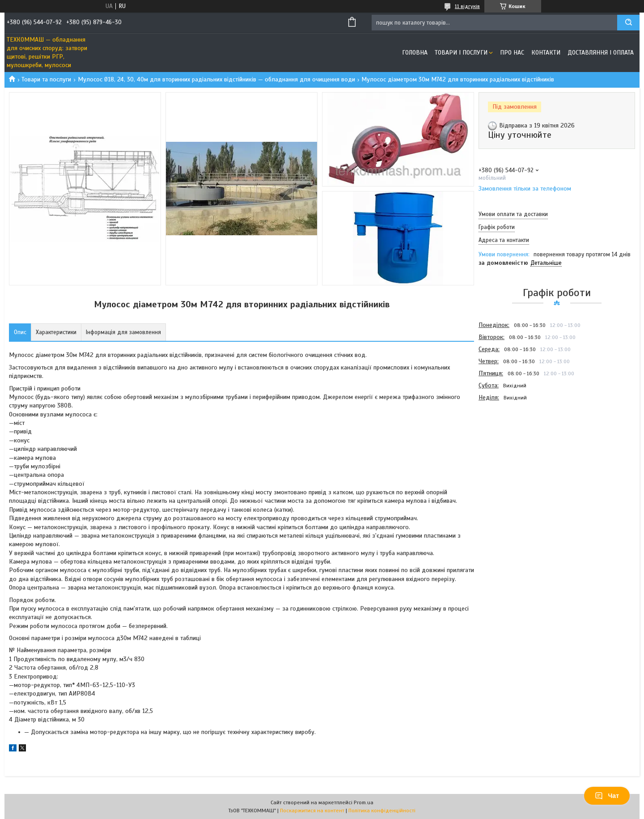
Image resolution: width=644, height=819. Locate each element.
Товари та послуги (46, 79)
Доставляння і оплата (601, 53)
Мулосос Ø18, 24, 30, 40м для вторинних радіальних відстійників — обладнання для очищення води (216, 79)
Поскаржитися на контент (312, 811)
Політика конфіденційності (382, 811)
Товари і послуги (461, 53)
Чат (607, 796)
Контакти (546, 53)
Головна (415, 53)
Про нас (512, 53)
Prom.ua (364, 802)
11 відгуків (467, 6)
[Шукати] (628, 23)
